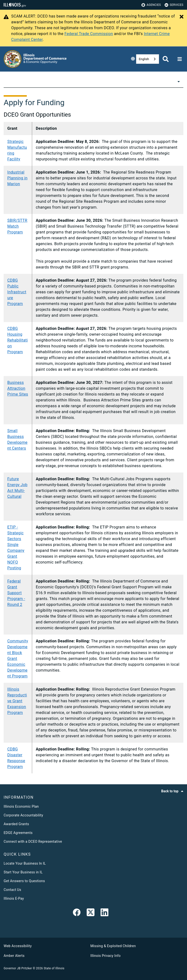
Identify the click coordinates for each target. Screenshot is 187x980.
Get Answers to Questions (24, 881)
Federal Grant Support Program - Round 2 (16, 593)
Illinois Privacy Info (105, 956)
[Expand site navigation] (180, 59)
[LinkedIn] (104, 913)
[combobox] (148, 59)
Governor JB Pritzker (18, 968)
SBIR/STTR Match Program (17, 226)
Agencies (151, 5)
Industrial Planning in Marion (17, 178)
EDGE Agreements (18, 833)
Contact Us (12, 890)
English (144, 59)
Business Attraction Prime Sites (18, 388)
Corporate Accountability (23, 815)
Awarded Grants (16, 824)
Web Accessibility (18, 946)
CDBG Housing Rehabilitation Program (18, 340)
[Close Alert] (182, 17)
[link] (77, 913)
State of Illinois (54, 968)
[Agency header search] (166, 59)
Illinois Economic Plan (21, 806)
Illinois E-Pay (14, 898)
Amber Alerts (14, 956)
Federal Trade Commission (89, 34)
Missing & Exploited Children (113, 946)
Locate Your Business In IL (25, 863)
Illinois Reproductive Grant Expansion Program (17, 701)
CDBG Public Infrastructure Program (17, 292)
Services (174, 5)
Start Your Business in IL (23, 872)
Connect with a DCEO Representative (33, 841)
